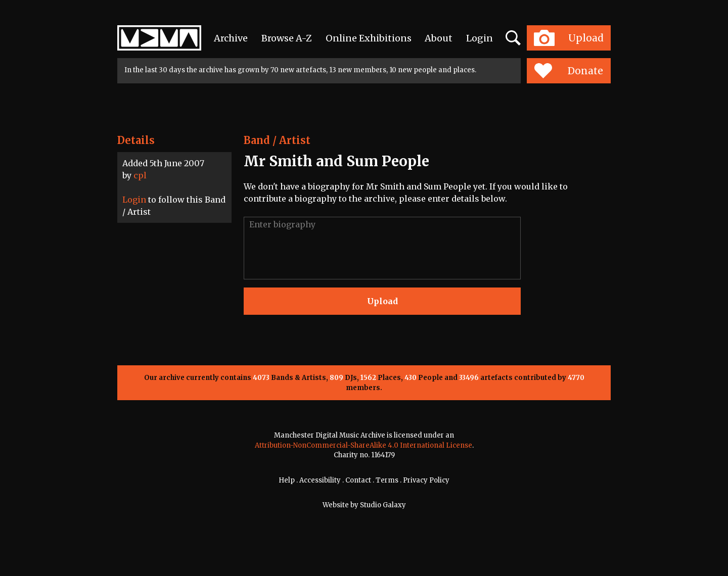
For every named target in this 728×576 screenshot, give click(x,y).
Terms (387, 480)
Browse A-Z (287, 38)
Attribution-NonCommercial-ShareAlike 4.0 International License (363, 445)
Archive (231, 38)
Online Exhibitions (369, 38)
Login (480, 38)
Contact (358, 480)
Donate (568, 71)
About (439, 38)
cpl (140, 175)
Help (287, 480)
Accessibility (320, 480)
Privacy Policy (426, 480)
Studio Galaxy (383, 505)
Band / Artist (277, 140)
